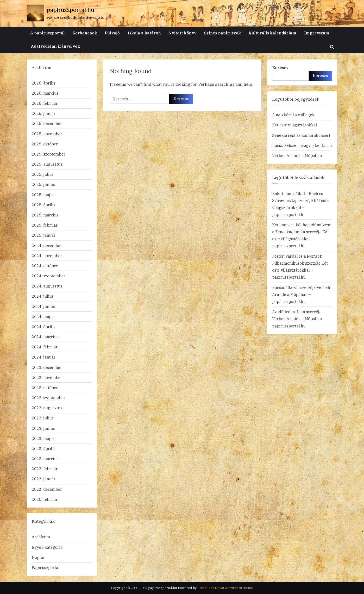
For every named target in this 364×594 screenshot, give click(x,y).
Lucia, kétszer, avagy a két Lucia (302, 145)
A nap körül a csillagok (293, 115)
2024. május (43, 317)
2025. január (44, 235)
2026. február (45, 103)
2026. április (44, 83)
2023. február (45, 469)
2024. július (43, 296)
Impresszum (317, 33)
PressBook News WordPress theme (225, 588)
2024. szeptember (49, 276)
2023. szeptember (49, 398)
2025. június (43, 184)
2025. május (43, 195)
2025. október (45, 144)
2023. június (43, 428)
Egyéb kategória (47, 547)
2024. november (47, 256)
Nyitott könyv (182, 33)
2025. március (45, 215)
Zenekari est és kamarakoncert (301, 135)
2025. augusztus (47, 164)
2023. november (47, 377)
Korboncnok (85, 33)
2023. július (43, 418)
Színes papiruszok (223, 33)
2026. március (45, 93)
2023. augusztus (47, 408)
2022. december (47, 489)
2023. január (44, 479)
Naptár (38, 557)
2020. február (45, 499)
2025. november (47, 134)
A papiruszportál (47, 33)
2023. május (43, 438)
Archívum (41, 537)
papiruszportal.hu (71, 10)
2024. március (45, 337)
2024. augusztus (47, 286)
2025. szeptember (49, 154)
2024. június (43, 306)
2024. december (47, 245)
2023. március (45, 459)
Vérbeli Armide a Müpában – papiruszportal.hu (301, 294)
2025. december (47, 123)
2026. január (44, 113)
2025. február (45, 225)
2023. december (47, 367)
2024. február (45, 347)
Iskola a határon (144, 33)
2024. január (44, 357)
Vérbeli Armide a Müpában (297, 155)
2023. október (45, 388)
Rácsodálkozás (286, 287)
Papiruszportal (46, 567)
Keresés (280, 68)
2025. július (43, 174)
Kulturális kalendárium (272, 33)
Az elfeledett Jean (289, 312)
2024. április (44, 327)
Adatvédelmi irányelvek (55, 46)
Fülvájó (112, 33)
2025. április (44, 205)
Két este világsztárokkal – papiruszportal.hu (300, 207)
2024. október (45, 266)
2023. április (44, 448)
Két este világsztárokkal (295, 125)
